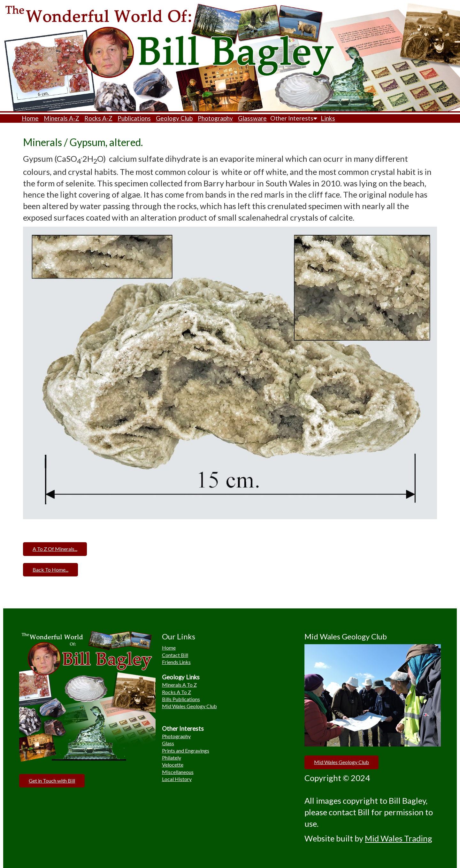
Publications (134, 118)
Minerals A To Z (179, 685)
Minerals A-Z (61, 118)
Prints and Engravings (186, 751)
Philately (172, 758)
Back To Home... (50, 570)
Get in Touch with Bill (52, 781)
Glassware (252, 118)
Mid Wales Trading (399, 838)
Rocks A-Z (98, 118)
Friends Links (176, 662)
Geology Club (174, 118)
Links (328, 118)
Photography (215, 118)
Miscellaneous (178, 772)
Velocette (173, 765)
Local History (177, 779)
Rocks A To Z (176, 692)
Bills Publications (181, 699)
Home (30, 118)
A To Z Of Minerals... (55, 549)
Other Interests (294, 118)
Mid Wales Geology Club (189, 706)
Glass (168, 743)
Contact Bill (175, 655)
